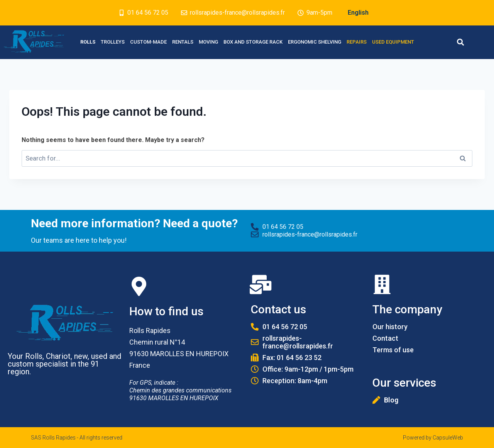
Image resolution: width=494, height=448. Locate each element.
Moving (208, 42)
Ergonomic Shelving (315, 42)
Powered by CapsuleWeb (433, 438)
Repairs (357, 42)
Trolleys (113, 42)
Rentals (183, 42)
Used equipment (393, 42)
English (358, 13)
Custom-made (148, 42)
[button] (460, 42)
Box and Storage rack (253, 42)
